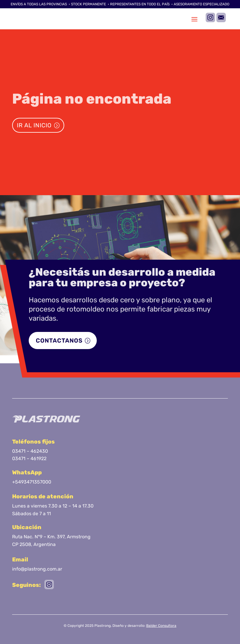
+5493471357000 (32, 482)
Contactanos (59, 341)
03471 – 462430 (30, 451)
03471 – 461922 (29, 458)
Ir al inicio (34, 125)
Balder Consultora (161, 626)
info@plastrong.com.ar (37, 569)
